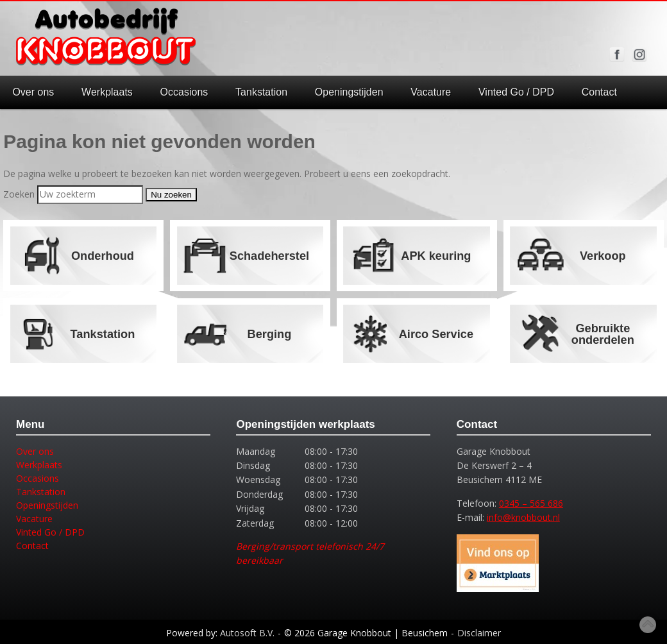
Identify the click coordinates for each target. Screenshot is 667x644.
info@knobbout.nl (523, 517)
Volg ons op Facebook (617, 55)
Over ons (33, 92)
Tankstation (261, 92)
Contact (599, 92)
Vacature (431, 92)
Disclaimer (479, 633)
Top (648, 625)
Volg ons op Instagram (639, 55)
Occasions (184, 92)
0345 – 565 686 (531, 503)
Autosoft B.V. (247, 633)
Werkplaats (107, 92)
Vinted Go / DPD (516, 92)
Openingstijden (349, 92)
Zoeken (19, 194)
